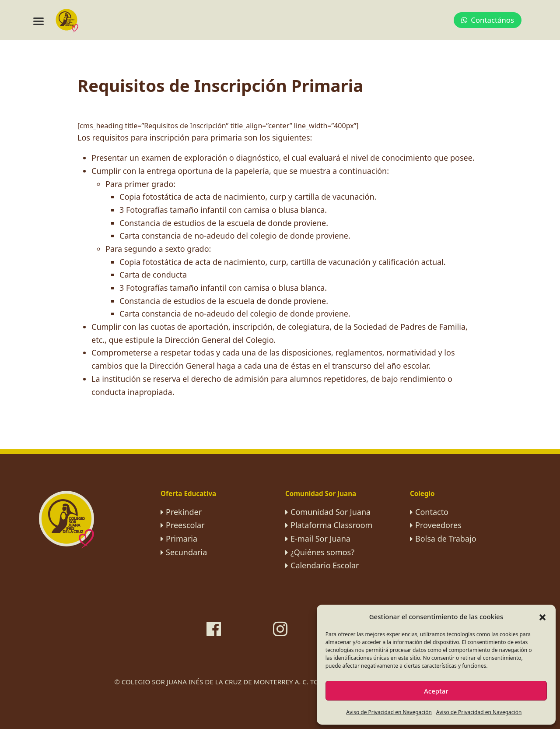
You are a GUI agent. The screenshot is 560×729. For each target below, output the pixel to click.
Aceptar (436, 691)
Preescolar (185, 525)
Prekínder (184, 512)
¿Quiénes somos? (322, 552)
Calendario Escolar (325, 565)
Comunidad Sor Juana (331, 512)
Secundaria (186, 552)
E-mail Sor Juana (320, 539)
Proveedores (438, 525)
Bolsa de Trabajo (446, 539)
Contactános (488, 20)
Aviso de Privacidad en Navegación (389, 712)
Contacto (432, 512)
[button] (542, 616)
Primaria (182, 539)
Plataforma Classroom (331, 525)
